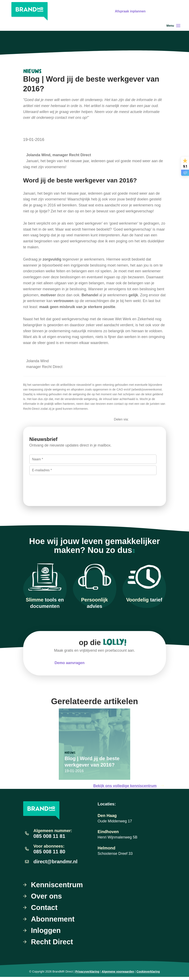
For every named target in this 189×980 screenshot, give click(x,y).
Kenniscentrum (58, 885)
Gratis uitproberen (170, 11)
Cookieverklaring (148, 975)
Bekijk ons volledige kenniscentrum (129, 786)
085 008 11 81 (49, 836)
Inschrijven (47, 485)
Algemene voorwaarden (118, 975)
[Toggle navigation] (178, 26)
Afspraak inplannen (130, 11)
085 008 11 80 (49, 852)
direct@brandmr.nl (56, 862)
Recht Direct (53, 945)
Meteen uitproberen (117, 663)
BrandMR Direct (63, 975)
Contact (45, 909)
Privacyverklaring (87, 975)
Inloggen (47, 933)
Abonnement (54, 921)
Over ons (47, 897)
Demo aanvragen (69, 663)
